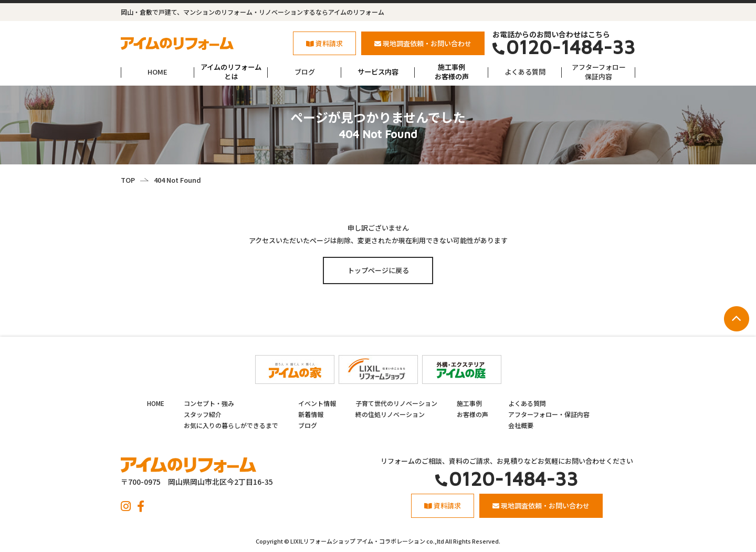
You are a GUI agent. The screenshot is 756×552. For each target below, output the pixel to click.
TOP (128, 180)
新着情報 (311, 414)
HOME (157, 72)
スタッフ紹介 (203, 414)
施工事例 (469, 403)
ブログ (305, 72)
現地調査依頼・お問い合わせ (423, 43)
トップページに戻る (378, 270)
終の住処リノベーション (390, 414)
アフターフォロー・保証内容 (549, 414)
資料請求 (324, 43)
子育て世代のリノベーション (396, 403)
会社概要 (521, 425)
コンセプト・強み (209, 403)
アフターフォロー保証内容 (599, 72)
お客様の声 (472, 414)
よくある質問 (525, 72)
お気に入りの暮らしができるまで (231, 425)
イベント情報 (317, 403)
